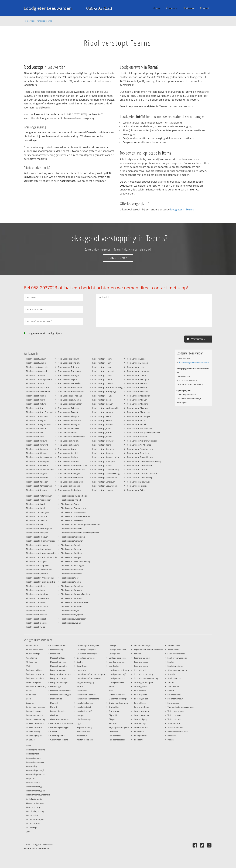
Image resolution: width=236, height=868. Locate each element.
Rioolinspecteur (141, 727)
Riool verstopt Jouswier (103, 441)
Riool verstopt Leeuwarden (105, 486)
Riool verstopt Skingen (36, 561)
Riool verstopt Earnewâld (69, 383)
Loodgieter (114, 666)
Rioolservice (139, 732)
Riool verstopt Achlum (36, 363)
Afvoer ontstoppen (35, 650)
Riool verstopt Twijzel (36, 627)
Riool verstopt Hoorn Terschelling (107, 387)
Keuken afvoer (83, 732)
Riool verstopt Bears (35, 408)
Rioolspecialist (140, 736)
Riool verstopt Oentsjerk (138, 453)
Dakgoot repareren (59, 670)
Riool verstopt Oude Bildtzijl (139, 478)
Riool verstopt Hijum (102, 363)
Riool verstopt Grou (67, 449)
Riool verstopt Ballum (36, 404)
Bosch (29, 699)
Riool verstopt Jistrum (102, 433)
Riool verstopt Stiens (35, 586)
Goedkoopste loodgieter (88, 645)
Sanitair (171, 662)
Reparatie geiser (141, 662)
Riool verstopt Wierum (71, 582)
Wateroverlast (32, 815)
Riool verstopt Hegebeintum (71, 482)
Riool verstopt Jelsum (102, 420)
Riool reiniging (140, 719)
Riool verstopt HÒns (102, 396)
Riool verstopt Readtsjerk (37, 512)
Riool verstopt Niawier (137, 437)
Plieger (112, 719)
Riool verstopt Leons (136, 359)
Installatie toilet (84, 707)
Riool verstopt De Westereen (39, 486)
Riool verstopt (140, 723)
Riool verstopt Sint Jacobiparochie (41, 557)
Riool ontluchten (141, 711)
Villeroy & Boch (33, 782)
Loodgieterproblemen (119, 670)
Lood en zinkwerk (117, 662)
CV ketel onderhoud (35, 723)
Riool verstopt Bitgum (36, 420)
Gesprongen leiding (59, 740)
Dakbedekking (57, 650)
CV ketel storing (33, 732)
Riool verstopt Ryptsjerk (37, 533)
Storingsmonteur (175, 699)
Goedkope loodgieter (87, 650)
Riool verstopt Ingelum (103, 404)
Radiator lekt (115, 736)
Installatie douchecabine (88, 699)
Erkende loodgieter (59, 711)
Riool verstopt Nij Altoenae (139, 445)
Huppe (80, 686)
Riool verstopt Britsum (36, 453)
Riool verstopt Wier (70, 578)
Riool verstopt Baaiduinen (38, 392)
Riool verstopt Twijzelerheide (74, 496)
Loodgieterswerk (117, 682)
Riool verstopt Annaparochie (39, 379)
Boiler (29, 691)
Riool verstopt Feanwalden (70, 404)
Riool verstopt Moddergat (138, 416)
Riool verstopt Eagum (68, 379)
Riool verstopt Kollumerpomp (106, 469)
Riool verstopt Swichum (37, 606)
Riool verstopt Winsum (71, 590)
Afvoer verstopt (33, 654)
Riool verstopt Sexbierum (38, 545)
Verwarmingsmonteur (36, 774)
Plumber (113, 723)
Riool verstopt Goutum (68, 445)
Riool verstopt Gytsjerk (68, 453)
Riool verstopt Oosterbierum (140, 457)
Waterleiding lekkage (35, 811)
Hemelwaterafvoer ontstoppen (91, 674)
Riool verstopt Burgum (36, 474)
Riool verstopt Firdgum (68, 416)
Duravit (54, 707)
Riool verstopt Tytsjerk (71, 500)
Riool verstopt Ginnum (68, 441)
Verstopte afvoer (34, 758)
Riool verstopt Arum (35, 383)
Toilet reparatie (174, 719)
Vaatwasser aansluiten (178, 732)
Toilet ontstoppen (176, 711)
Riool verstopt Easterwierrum (71, 392)
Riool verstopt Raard (35, 504)
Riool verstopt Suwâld (36, 602)
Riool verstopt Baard (35, 400)
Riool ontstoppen (141, 715)
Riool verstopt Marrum (137, 383)
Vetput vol (31, 778)
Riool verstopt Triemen (36, 623)
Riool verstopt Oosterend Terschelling (144, 461)
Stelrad (171, 691)
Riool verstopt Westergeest (73, 565)
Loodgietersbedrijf (117, 674)
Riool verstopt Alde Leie (37, 367)
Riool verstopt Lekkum (103, 490)
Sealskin (171, 674)
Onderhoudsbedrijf (118, 699)
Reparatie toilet (140, 670)
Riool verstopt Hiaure (102, 359)
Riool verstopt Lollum (136, 375)
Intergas (81, 715)
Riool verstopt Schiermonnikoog (41, 541)
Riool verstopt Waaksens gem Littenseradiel (81, 524)
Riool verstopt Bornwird (37, 445)
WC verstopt (32, 828)
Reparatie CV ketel (142, 658)
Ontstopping (115, 711)
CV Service (31, 740)
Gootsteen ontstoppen (87, 654)
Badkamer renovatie (35, 674)
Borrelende (31, 695)
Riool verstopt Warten (71, 549)
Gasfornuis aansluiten (60, 719)
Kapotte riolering (85, 727)
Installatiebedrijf (84, 711)
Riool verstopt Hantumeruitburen (73, 465)
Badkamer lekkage (34, 670)
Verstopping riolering (36, 750)
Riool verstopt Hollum (102, 379)
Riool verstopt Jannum (102, 412)
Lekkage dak (115, 654)
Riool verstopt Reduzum (37, 516)
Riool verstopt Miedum (137, 408)
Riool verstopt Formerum (69, 420)
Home (27, 21)
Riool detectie (140, 691)
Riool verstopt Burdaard (37, 465)
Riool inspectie (140, 695)
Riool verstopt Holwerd (103, 383)
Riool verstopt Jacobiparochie (106, 408)
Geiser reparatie (57, 736)
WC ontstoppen (33, 823)
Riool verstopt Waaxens (72, 529)
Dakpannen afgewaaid (60, 691)
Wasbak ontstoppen (35, 803)
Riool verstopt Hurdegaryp (104, 392)
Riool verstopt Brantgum (37, 449)
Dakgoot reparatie (58, 666)
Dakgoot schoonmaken (61, 674)
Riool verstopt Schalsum (37, 537)
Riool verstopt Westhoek (72, 570)
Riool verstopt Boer (35, 437)
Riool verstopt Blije (35, 433)
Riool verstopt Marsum (137, 387)
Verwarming (32, 766)
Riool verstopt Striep (35, 590)
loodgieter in (182, 209)
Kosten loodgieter (85, 740)
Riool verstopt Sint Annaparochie (41, 553)
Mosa (111, 686)
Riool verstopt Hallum (68, 457)
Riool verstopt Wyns (70, 611)
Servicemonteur (175, 678)
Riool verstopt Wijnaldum (73, 586)
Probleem (113, 732)
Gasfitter (54, 715)
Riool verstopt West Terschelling (75, 561)
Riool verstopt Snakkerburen (39, 570)
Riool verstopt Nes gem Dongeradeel (143, 433)
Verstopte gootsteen (35, 762)
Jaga (79, 723)
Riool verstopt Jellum (102, 416)
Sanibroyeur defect (176, 654)
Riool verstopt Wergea (71, 557)
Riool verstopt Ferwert (68, 412)
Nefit (111, 691)
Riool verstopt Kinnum (103, 453)
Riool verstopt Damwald (37, 478)
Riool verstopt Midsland (138, 404)
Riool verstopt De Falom (37, 482)
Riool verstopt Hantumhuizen (71, 469)
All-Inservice (32, 662)
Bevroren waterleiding (36, 686)
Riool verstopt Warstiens (72, 545)
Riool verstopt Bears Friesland (40, 412)
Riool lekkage (140, 703)
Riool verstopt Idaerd (102, 400)
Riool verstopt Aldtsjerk (37, 371)
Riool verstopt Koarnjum (103, 461)
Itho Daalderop (84, 719)
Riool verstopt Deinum (36, 490)
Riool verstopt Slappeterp (38, 565)
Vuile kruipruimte (34, 799)
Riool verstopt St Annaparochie (40, 578)
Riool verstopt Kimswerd (103, 449)
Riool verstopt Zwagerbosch (74, 619)
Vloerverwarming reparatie (38, 795)
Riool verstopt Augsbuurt (37, 387)
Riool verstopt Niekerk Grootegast (142, 441)
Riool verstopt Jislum (102, 428)
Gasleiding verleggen (60, 727)
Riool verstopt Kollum (102, 465)
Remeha (137, 654)
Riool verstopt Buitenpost (38, 461)
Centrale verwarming (35, 719)
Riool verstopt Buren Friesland (40, 469)
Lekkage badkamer (117, 650)
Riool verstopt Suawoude (38, 598)
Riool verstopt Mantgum (138, 379)
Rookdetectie (173, 650)
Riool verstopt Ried (35, 524)
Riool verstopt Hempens (69, 486)
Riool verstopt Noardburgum (140, 449)
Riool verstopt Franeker (68, 428)
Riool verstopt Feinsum (68, 408)
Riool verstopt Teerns (42, 21)
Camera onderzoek (35, 715)
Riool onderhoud (141, 707)
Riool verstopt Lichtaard (138, 363)
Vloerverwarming (34, 787)
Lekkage (113, 645)
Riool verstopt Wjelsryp (71, 606)
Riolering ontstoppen (143, 682)
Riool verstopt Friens (67, 433)
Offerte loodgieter (117, 695)
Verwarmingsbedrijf (35, 770)
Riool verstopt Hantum (68, 461)
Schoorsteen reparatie (177, 670)
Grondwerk (82, 666)
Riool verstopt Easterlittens (70, 387)
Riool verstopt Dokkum (68, 359)
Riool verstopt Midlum (137, 400)
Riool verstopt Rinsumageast (39, 529)
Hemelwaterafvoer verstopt (89, 678)
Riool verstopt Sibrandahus (38, 549)
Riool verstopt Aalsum (36, 359)
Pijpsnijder (114, 715)
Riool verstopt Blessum (37, 428)
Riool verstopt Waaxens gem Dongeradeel (80, 533)
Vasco (29, 746)
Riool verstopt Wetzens (71, 574)
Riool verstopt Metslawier (138, 396)
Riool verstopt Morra (136, 420)
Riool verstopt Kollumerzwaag (106, 474)
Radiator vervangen (142, 645)
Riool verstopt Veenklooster (74, 512)
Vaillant (171, 740)
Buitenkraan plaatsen (36, 707)
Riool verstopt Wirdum (71, 598)
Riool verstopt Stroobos (37, 594)
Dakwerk (54, 703)
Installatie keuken (85, 703)
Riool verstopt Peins (136, 490)
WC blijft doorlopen (35, 819)
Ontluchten (114, 707)
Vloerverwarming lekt (36, 791)
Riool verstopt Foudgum (69, 424)
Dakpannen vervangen (61, 695)
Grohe (80, 662)
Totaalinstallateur (175, 727)
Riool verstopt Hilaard (102, 367)
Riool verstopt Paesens (137, 486)
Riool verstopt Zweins (71, 623)
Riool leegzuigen (141, 699)
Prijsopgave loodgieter (119, 727)
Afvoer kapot (32, 645)
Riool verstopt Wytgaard (72, 615)
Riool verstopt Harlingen (69, 474)
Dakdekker (55, 654)
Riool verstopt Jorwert (102, 437)
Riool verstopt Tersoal (36, 619)
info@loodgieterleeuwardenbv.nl (194, 362)
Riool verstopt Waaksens (72, 520)
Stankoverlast (174, 686)
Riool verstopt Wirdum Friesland (76, 602)
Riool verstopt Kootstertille (105, 478)
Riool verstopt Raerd (35, 508)
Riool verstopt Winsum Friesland (76, 594)
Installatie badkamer (86, 695)
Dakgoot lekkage (58, 658)
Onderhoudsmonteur (119, 703)
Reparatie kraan (141, 666)
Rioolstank (138, 740)
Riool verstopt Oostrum (137, 469)
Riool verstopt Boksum (36, 441)
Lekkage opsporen (117, 658)
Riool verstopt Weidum (71, 553)
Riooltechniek (174, 645)
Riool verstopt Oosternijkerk (139, 465)
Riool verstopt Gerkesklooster (71, 437)
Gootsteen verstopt (86, 658)
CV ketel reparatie (34, 727)
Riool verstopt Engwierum (70, 400)
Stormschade (173, 703)
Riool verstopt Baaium (36, 396)
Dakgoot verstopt (58, 678)
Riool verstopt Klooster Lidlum (106, 457)
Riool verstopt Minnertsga (138, 412)
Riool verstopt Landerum (104, 482)
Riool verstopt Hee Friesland (71, 478)
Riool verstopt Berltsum (37, 416)
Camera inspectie (34, 711)
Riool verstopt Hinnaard (103, 371)
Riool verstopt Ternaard (37, 615)
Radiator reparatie (117, 740)
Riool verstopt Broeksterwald (39, 457)
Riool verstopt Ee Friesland (70, 396)
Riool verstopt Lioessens (138, 371)
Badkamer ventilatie (35, 678)
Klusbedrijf (82, 736)
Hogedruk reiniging (86, 682)
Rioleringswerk (140, 686)
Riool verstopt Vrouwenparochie (76, 516)
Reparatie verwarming (143, 674)
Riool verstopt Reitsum (36, 520)
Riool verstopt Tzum (70, 504)
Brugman (30, 703)
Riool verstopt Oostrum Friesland (142, 474)
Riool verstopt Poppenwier (38, 500)
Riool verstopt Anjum (36, 375)
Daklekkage (55, 686)
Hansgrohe (82, 670)
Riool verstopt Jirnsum (102, 424)
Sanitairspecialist (175, 666)
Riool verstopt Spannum (37, 574)
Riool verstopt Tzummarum (73, 508)
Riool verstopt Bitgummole (38, 424)
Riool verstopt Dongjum (69, 363)
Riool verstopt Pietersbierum (39, 496)
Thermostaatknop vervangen (181, 707)
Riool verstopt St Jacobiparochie (41, 582)
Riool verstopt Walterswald (73, 537)
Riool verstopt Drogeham (69, 371)
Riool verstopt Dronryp (68, 375)
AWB (28, 666)
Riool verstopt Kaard (102, 445)
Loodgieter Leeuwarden (48, 8)
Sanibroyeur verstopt (177, 658)
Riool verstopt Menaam (137, 392)
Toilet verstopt (174, 723)
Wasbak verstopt (34, 807)
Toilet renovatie (175, 715)
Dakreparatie (56, 699)
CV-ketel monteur (58, 645)
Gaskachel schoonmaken (61, 723)
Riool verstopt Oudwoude (138, 482)
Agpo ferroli (31, 658)
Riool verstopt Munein (137, 424)
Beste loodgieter (33, 682)
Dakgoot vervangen (59, 682)
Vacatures (172, 736)
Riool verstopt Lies (135, 367)
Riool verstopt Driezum (68, 367)
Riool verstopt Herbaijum (69, 490)
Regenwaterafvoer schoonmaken (148, 650)
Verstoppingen (33, 754)
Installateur (82, 691)
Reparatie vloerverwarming (146, 678)
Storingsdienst (174, 695)
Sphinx (171, 682)
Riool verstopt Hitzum (102, 375)
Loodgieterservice (117, 678)
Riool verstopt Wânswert (72, 541)
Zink (28, 832)
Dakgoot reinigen (58, 662)
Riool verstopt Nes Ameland (139, 428)
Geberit (54, 732)
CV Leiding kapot (34, 736)
